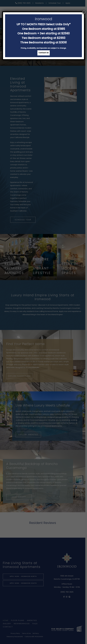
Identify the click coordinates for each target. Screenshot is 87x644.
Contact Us (44, 53)
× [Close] (84, 12)
